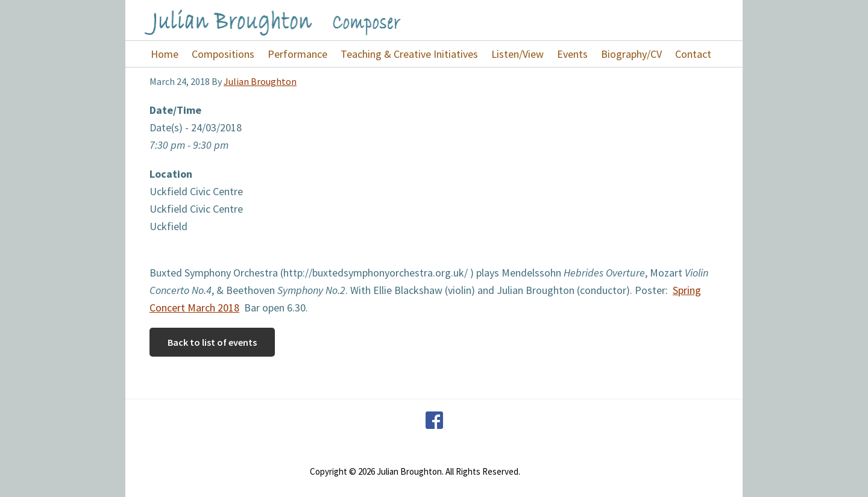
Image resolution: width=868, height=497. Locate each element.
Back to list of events (212, 342)
